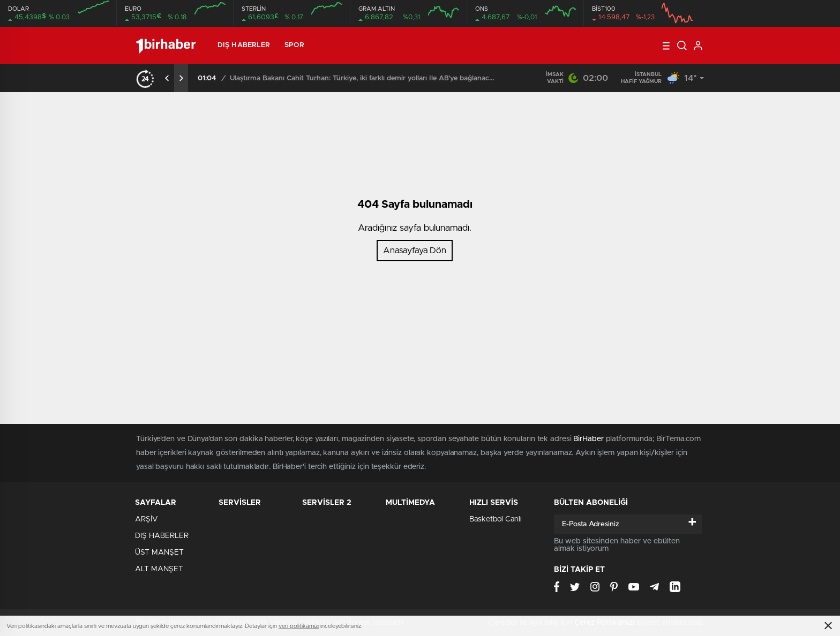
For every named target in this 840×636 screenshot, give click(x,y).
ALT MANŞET (159, 569)
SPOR (294, 45)
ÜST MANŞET (159, 552)
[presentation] (167, 78)
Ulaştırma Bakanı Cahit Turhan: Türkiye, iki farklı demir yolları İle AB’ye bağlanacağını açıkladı (364, 78)
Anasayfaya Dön (415, 251)
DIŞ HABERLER (244, 45)
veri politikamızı (299, 626)
